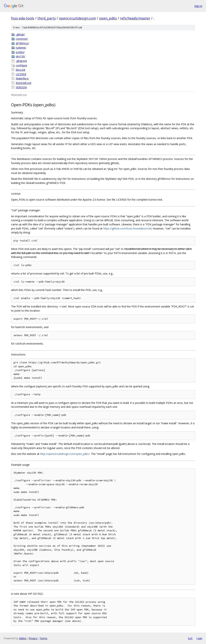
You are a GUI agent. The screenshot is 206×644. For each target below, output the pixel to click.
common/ (22, 39)
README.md (23, 83)
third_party (47, 18)
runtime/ (21, 48)
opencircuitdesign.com (77, 18)
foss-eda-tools (23, 18)
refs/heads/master (135, 18)
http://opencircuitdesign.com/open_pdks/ (65, 454)
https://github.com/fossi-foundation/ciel (127, 228)
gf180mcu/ (22, 43)
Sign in (198, 6)
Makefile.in (22, 78)
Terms (43, 638)
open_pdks (108, 18)
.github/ (20, 34)
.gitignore (21, 61)
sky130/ (20, 56)
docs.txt (21, 70)
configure (22, 65)
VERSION (21, 87)
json (199, 638)
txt (190, 638)
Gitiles (23, 638)
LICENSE (21, 74)
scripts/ (20, 52)
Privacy (33, 638)
